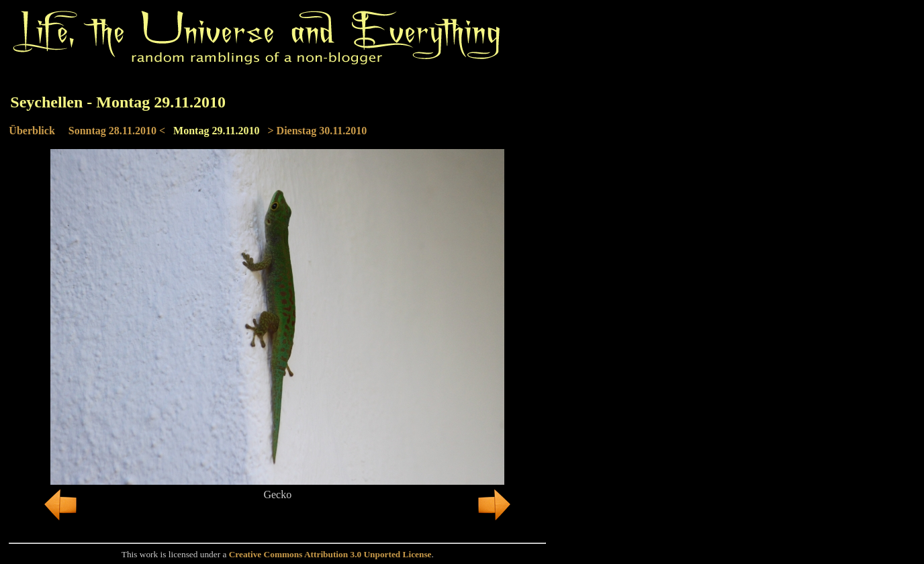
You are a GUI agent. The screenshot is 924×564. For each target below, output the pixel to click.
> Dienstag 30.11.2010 (318, 131)
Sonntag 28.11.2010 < (117, 131)
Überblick (32, 131)
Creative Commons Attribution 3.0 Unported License (330, 554)
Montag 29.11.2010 (216, 131)
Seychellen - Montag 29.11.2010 (118, 102)
